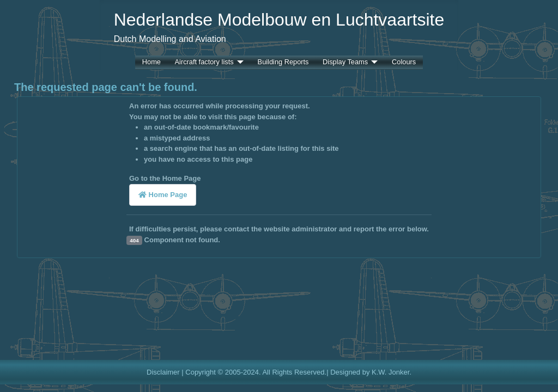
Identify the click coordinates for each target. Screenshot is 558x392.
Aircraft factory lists (204, 62)
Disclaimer (163, 372)
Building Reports (283, 62)
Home (151, 62)
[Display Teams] (373, 62)
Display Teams (345, 62)
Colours (404, 62)
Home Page (163, 195)
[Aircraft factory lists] (239, 62)
